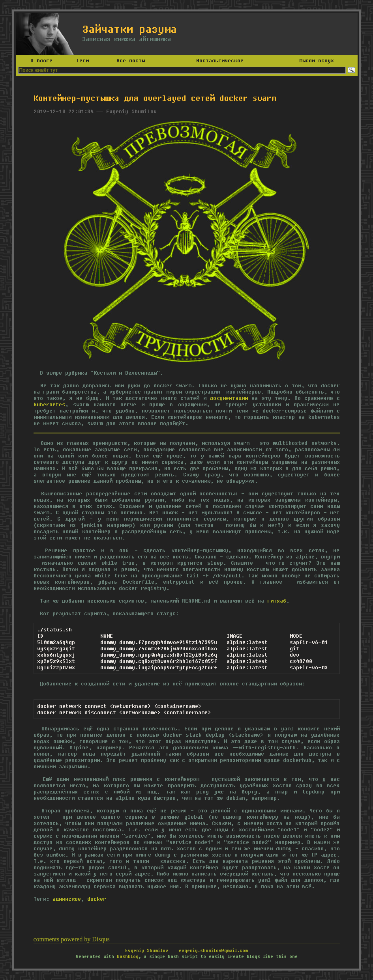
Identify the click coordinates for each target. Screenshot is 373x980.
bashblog (128, 956)
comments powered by (72, 939)
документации (229, 398)
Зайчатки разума (129, 29)
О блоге (41, 60)
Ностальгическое (220, 60)
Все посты (131, 60)
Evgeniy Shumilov (147, 950)
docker (97, 899)
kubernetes (49, 404)
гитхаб (277, 601)
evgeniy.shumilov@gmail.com (213, 950)
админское (67, 899)
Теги (82, 60)
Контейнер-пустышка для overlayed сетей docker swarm (155, 98)
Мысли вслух (317, 60)
